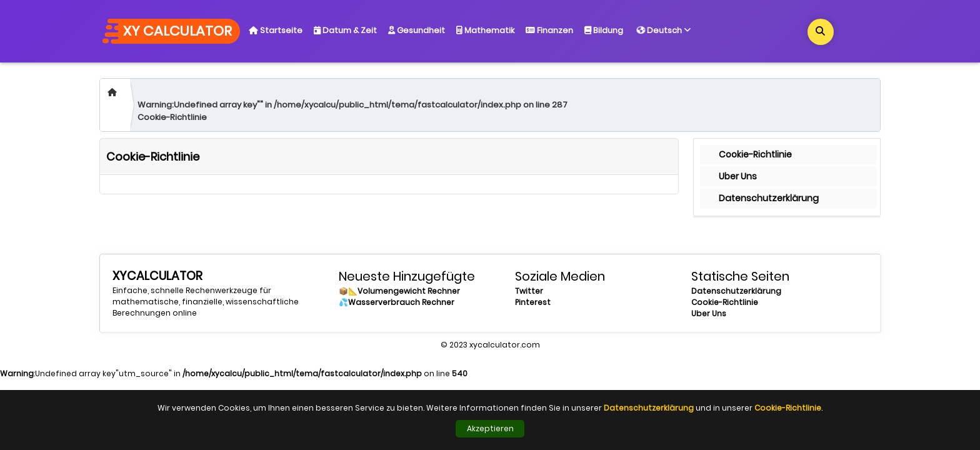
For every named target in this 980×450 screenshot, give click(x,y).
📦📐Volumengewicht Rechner (399, 291)
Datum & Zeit (345, 30)
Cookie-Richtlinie (755, 154)
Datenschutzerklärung (769, 198)
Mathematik (485, 30)
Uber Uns (738, 176)
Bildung (604, 30)
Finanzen (549, 30)
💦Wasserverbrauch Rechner (397, 302)
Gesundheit (417, 30)
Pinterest (533, 302)
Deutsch (664, 29)
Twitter (529, 291)
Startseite (276, 30)
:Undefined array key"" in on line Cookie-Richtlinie (352, 111)
